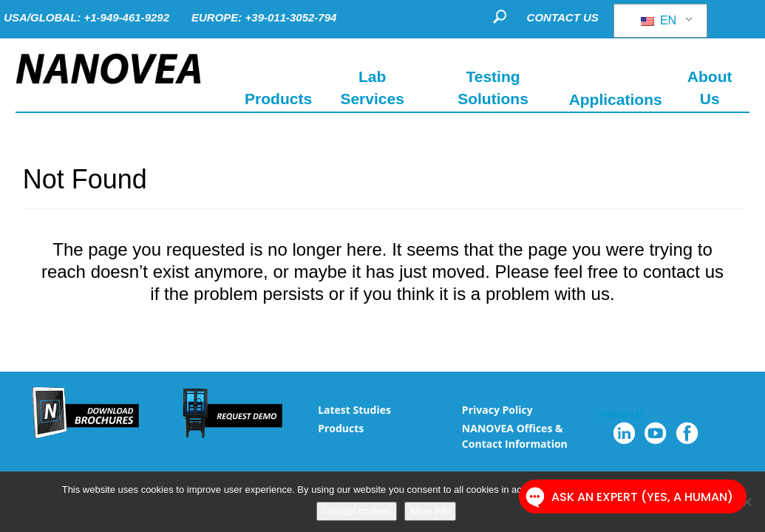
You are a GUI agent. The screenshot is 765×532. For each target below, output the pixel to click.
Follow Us (621, 415)
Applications (616, 99)
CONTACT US (563, 17)
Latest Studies (354, 410)
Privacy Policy (497, 410)
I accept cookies (357, 511)
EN (659, 20)
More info (430, 511)
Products (341, 428)
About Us (710, 88)
